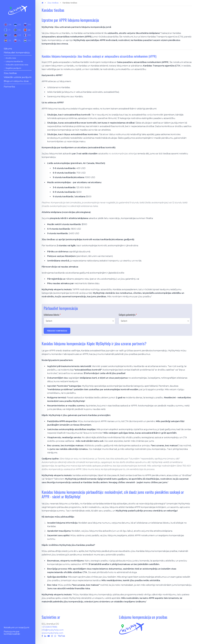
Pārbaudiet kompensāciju (17, 53)
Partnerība (9, 87)
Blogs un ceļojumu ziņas (16, 81)
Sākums (8, 49)
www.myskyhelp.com (52, 633)
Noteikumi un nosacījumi (16, 628)
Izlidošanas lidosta (51, 315)
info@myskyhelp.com (53, 630)
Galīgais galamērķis (127, 315)
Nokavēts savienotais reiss (17, 65)
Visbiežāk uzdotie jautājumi (18, 77)
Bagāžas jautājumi (13, 68)
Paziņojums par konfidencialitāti (12, 633)
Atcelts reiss (11, 58)
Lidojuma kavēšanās (14, 61)
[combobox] (79, 321)
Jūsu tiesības (10, 73)
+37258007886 (49, 627)
